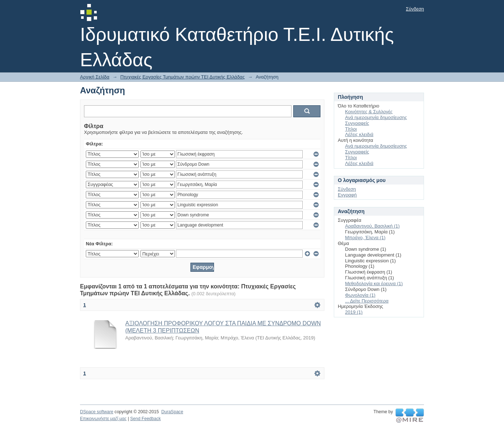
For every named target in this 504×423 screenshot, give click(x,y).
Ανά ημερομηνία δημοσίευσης (376, 117)
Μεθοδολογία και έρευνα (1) (374, 284)
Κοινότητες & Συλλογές (369, 112)
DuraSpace (172, 412)
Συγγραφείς (357, 123)
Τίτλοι (351, 129)
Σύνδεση (415, 9)
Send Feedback (145, 419)
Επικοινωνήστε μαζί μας (103, 419)
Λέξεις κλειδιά (359, 134)
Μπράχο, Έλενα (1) (365, 238)
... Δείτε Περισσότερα (367, 301)
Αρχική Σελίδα (95, 77)
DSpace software (97, 412)
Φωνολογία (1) (360, 295)
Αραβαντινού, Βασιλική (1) (372, 226)
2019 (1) (354, 312)
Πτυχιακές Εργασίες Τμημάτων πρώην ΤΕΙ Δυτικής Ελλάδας (182, 77)
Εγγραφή (347, 195)
